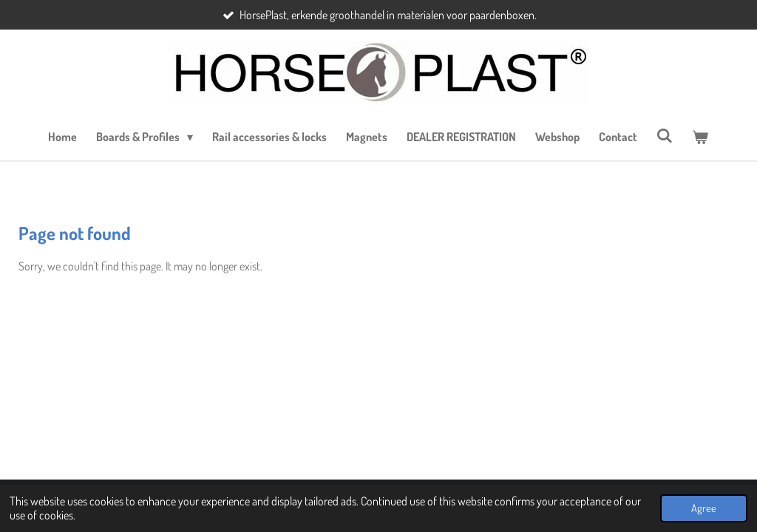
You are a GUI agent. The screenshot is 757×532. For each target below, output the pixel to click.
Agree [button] (704, 508)
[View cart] (700, 137)
